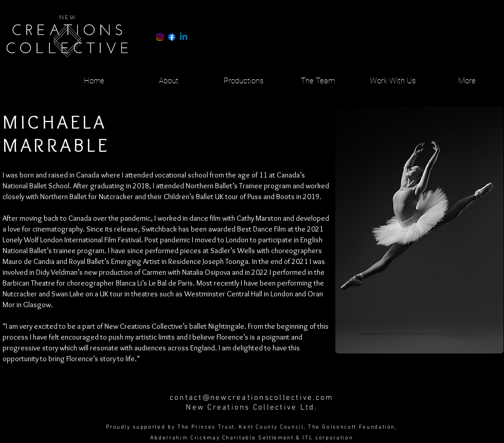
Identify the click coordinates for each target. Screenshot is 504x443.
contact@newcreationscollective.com (252, 398)
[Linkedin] (184, 37)
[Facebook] (172, 37)
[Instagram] (160, 37)
